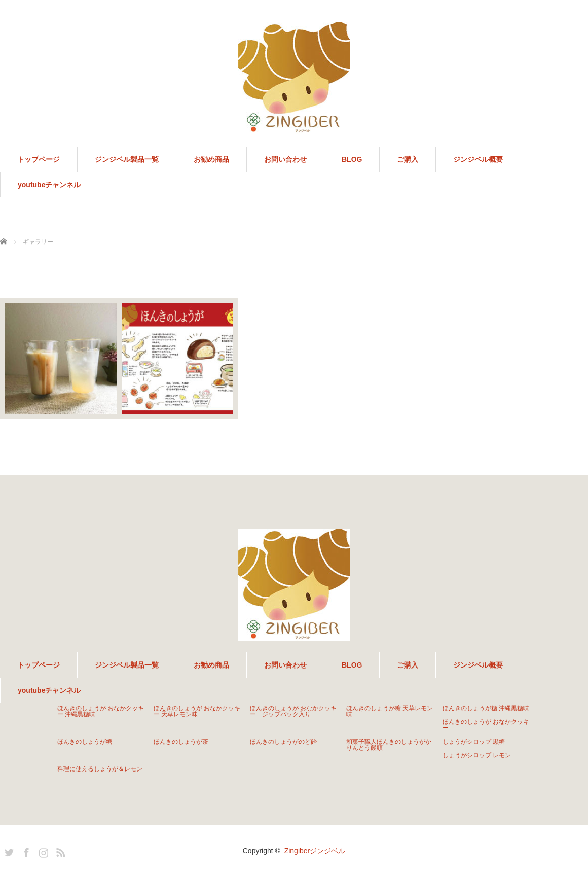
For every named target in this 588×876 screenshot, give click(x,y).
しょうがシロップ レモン (477, 755)
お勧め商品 (211, 159)
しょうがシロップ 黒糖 (474, 742)
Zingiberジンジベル (315, 851)
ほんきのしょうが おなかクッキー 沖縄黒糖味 (101, 711)
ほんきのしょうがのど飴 (283, 742)
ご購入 (408, 159)
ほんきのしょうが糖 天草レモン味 (390, 711)
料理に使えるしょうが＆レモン (100, 769)
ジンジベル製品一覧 (127, 159)
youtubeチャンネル (49, 185)
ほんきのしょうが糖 (85, 742)
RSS (59, 851)
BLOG (352, 159)
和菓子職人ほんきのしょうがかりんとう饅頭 (389, 745)
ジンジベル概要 (478, 159)
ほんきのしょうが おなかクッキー (486, 725)
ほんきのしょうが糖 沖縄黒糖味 (486, 708)
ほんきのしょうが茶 (181, 742)
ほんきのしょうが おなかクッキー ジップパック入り (293, 711)
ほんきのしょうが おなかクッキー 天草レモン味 (197, 711)
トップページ (39, 159)
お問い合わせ (285, 159)
